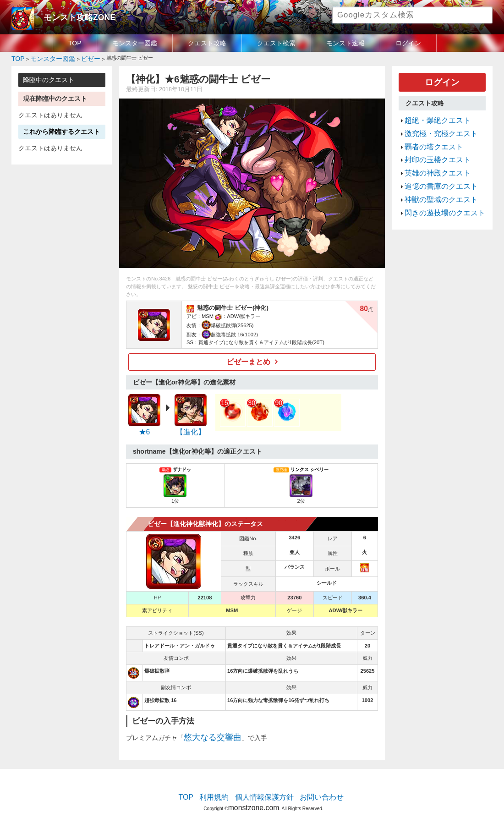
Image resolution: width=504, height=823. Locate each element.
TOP (75, 43)
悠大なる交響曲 (206, 731)
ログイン (408, 43)
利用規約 (222, 789)
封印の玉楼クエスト (431, 148)
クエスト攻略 (207, 43)
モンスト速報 (345, 43)
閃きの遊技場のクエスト (437, 191)
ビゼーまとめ (249, 359)
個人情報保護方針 (264, 789)
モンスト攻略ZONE (72, 16)
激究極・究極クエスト (434, 126)
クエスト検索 (276, 43)
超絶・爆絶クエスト (431, 115)
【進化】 (191, 428)
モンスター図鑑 (135, 43)
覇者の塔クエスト (428, 137)
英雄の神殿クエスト (431, 158)
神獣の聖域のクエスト (434, 180)
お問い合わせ (312, 789)
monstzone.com (254, 796)
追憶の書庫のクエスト (434, 169)
